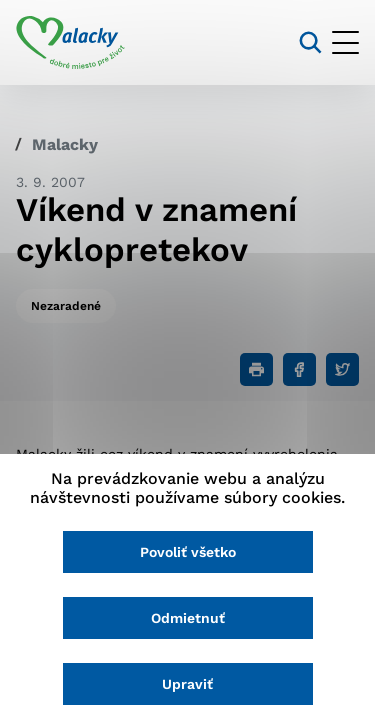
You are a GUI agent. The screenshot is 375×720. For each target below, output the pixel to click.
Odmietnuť (188, 618)
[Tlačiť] (256, 369)
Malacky (65, 144)
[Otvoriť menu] (345, 42)
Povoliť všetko (188, 552)
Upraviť (187, 684)
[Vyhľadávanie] (310, 42)
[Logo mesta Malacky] (70, 43)
